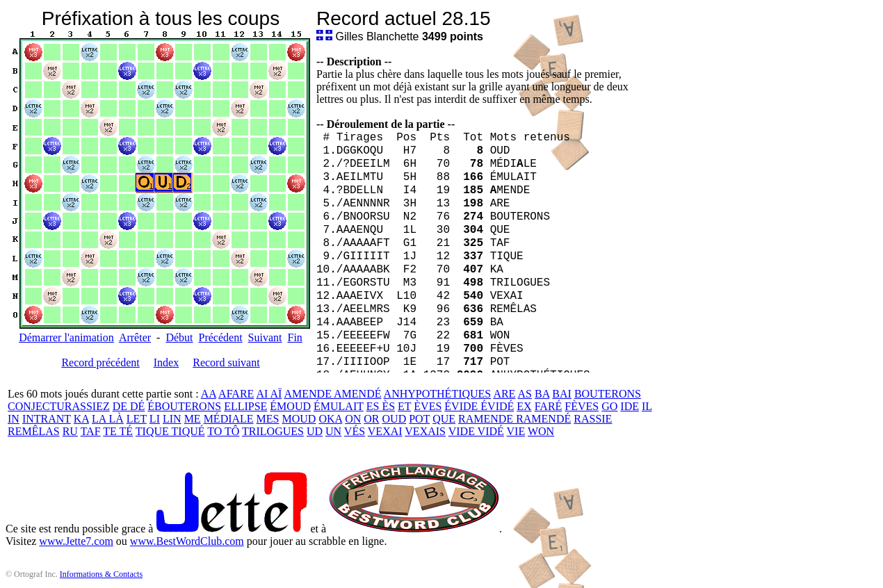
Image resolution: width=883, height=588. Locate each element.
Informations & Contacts (101, 574)
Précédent (221, 337)
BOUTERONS (608, 394)
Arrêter (135, 337)
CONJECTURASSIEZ (59, 406)
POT (419, 419)
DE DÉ (129, 406)
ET (404, 406)
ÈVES (428, 406)
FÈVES (582, 406)
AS (525, 394)
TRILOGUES (273, 431)
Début (179, 337)
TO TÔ (223, 431)
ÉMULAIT (339, 406)
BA (542, 394)
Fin (294, 337)
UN (333, 431)
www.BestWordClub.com (187, 541)
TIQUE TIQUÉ (170, 431)
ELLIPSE (245, 406)
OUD (395, 419)
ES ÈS (381, 406)
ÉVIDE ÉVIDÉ (479, 406)
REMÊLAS (34, 431)
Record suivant (226, 362)
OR (371, 419)
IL (647, 406)
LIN (172, 419)
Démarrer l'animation (66, 337)
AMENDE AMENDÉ (332, 394)
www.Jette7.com (76, 541)
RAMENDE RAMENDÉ (515, 419)
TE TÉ (118, 431)
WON (541, 431)
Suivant (265, 337)
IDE (630, 406)
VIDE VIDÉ (476, 431)
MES (268, 419)
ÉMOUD (290, 406)
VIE (516, 431)
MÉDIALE (229, 419)
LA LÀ (108, 419)
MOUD (299, 419)
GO (609, 406)
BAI (562, 394)
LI (155, 419)
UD (315, 431)
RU (70, 431)
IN (14, 419)
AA (209, 394)
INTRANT (47, 419)
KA (81, 419)
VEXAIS (425, 431)
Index (166, 362)
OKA (330, 419)
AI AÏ (269, 394)
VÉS (355, 431)
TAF (91, 431)
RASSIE (593, 419)
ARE (504, 394)
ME (193, 419)
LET (137, 419)
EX (524, 406)
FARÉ (549, 406)
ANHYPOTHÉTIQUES (438, 394)
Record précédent (100, 362)
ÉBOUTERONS (184, 406)
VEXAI (385, 431)
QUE (444, 419)
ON (353, 419)
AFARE (236, 394)
